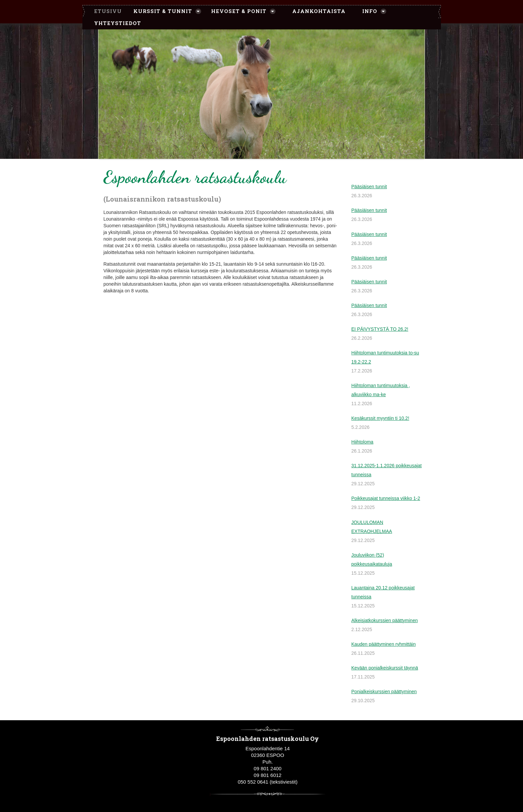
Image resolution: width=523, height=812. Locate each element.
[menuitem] (105, 11)
